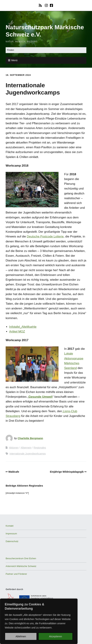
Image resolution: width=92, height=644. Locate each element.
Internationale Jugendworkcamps (28, 454)
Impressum (11, 534)
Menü (14, 60)
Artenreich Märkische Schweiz (21, 566)
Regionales (40, 448)
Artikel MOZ (17, 332)
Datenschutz (12, 541)
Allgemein (26, 448)
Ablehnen (21, 636)
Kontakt (10, 526)
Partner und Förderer (16, 574)
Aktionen (14, 448)
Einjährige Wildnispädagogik (67, 472)
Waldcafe (14, 472)
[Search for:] (46, 50)
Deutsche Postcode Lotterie (45, 236)
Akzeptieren (56, 636)
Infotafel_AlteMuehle (23, 327)
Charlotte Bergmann (30, 438)
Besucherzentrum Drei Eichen (21, 558)
